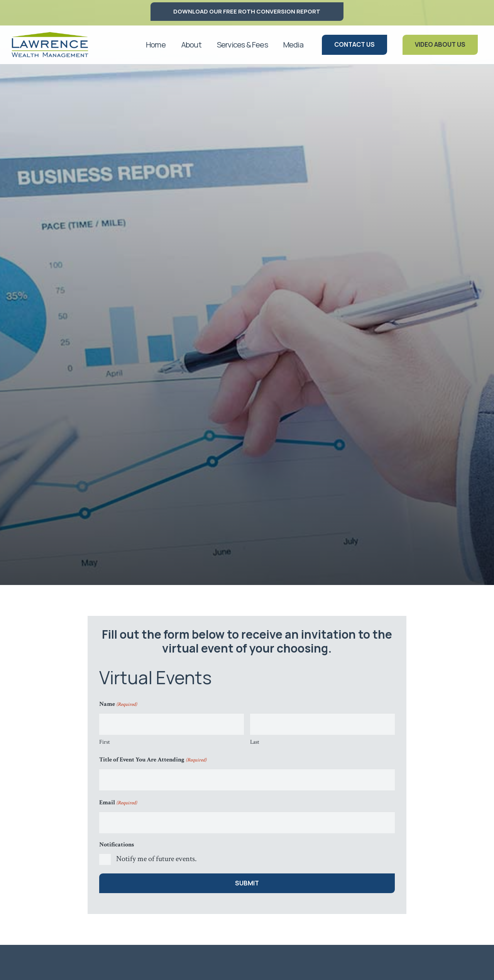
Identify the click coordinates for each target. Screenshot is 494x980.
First (105, 742)
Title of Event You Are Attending (153, 760)
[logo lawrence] (50, 45)
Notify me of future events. (156, 859)
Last (255, 742)
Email (118, 803)
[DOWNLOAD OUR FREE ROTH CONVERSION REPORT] (247, 12)
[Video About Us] (440, 45)
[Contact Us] (354, 45)
